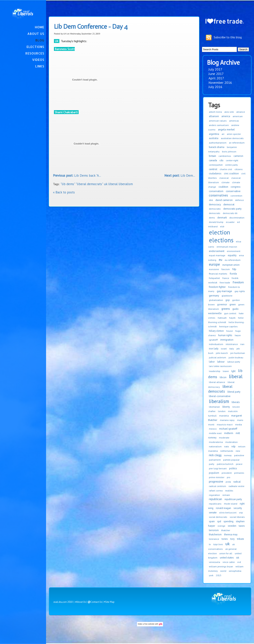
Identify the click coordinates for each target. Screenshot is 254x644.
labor (212, 362)
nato (227, 446)
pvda (228, 482)
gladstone (227, 296)
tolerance (214, 539)
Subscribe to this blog (228, 37)
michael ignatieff (228, 429)
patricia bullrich (225, 464)
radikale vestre (236, 486)
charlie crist (226, 169)
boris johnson (229, 152)
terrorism (214, 530)
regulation (214, 495)
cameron (238, 156)
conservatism (216, 191)
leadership (215, 371)
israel (224, 349)
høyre (238, 335)
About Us (36, 34)
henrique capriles (228, 326)
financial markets (218, 274)
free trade (225, 283)
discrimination (237, 218)
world (223, 571)
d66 (211, 200)
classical (224, 178)
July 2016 (215, 87)
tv (210, 544)
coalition (223, 187)
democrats (215, 213)
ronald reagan (223, 508)
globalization (216, 300)
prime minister (217, 477)
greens (226, 309)
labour (221, 362)
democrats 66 (230, 213)
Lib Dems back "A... (77, 175)
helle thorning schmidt (226, 320)
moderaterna (216, 442)
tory (232, 539)
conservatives (218, 195)
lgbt (233, 371)
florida (233, 274)
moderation (231, 442)
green (233, 304)
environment (234, 251)
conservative (233, 191)
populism (214, 473)
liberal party (234, 392)
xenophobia (235, 571)
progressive (216, 482)
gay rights (240, 291)
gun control (230, 313)
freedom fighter (217, 287)
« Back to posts (64, 192)
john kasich (222, 353)
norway (228, 455)
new (238, 451)
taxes (242, 526)
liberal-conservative (220, 396)
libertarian (214, 407)
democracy (215, 204)
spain (212, 521)
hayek (232, 318)
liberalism (219, 401)
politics (233, 468)
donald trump (216, 222)
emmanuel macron (227, 247)
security (238, 508)
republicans (215, 504)
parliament (215, 460)
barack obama (217, 147)
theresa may (231, 534)
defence (239, 200)
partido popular (231, 460)
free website (149, 624)
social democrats (218, 517)
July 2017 (215, 69)
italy (232, 349)
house (230, 331)
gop (228, 300)
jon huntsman (238, 353)
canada (213, 160)
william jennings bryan (221, 566)
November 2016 (220, 83)
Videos (38, 60)
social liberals (237, 517)
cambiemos (225, 156)
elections (221, 240)
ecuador (230, 222)
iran (242, 344)
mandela (224, 416)
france (226, 278)
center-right (232, 160)
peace (239, 464)
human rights (225, 335)
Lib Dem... (180, 175)
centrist (213, 169)
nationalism (215, 446)
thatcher (226, 530)
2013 (219, 575)
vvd (239, 562)
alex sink (229, 112)
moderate (224, 438)
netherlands (227, 451)
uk (228, 544)
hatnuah (222, 318)
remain (226, 495)
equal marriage (217, 255)
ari (223, 134)
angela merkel (226, 129)
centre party (231, 165)
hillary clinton (216, 331)
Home (40, 27)
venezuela (214, 562)
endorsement (217, 251)
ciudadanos (215, 173)
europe (214, 264)
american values (218, 121)
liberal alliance (217, 382)
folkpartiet (214, 278)
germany (214, 296)
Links (40, 66)
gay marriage (224, 291)
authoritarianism (218, 143)
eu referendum (233, 260)
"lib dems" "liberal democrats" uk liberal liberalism (97, 184)
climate (225, 182)
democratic (215, 209)
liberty (226, 407)
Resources (35, 53)
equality (232, 255)
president (227, 473)
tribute (241, 539)
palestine (239, 455)
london (222, 411)
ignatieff (213, 340)
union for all (226, 553)
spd (219, 521)
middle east (215, 433)
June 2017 (216, 74)
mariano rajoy (227, 420)
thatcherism (215, 534)
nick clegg (215, 455)
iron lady (214, 349)
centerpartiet (216, 165)
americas (234, 121)
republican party (233, 499)
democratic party (232, 209)
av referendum (237, 143)
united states (227, 558)
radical (237, 482)
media (238, 424)
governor (222, 304)
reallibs (229, 491)
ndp (233, 446)
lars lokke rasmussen (220, 366)
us (238, 557)
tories (225, 539)
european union (231, 265)
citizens (239, 169)
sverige (221, 526)
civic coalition (231, 173)
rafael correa (216, 491)
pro (229, 477)
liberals (236, 402)
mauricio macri (225, 424)
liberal (236, 376)
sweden (232, 526)
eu (220, 260)
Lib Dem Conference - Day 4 (91, 27)
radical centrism (217, 486)
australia (214, 138)
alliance (241, 112)
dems (212, 218)
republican (215, 499)
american (238, 116)
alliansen (214, 116)
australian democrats (232, 138)
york (211, 575)
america (226, 116)
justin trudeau (236, 357)
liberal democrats (220, 389)
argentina (214, 134)
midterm (229, 433)
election (220, 232)
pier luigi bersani (218, 468)
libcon (223, 377)
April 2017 (216, 78)
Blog (40, 40)
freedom (238, 282)
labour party (234, 362)
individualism (216, 344)
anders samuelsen (219, 125)
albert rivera (215, 112)
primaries (239, 473)
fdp (234, 269)
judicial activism (217, 357)
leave (226, 371)
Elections (35, 47)
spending (228, 521)
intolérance (232, 344)
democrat (229, 204)
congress (236, 187)
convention (236, 196)
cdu (221, 160)
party (212, 464)
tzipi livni (218, 544)
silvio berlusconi (228, 513)
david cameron (224, 200)
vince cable (229, 562)
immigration (227, 340)
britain (212, 156)
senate (213, 512)
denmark (222, 218)
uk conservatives (221, 547)
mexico (213, 429)
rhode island (231, 504)
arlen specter (234, 134)
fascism (226, 269)
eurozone (214, 269)
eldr (222, 226)
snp (241, 513)
